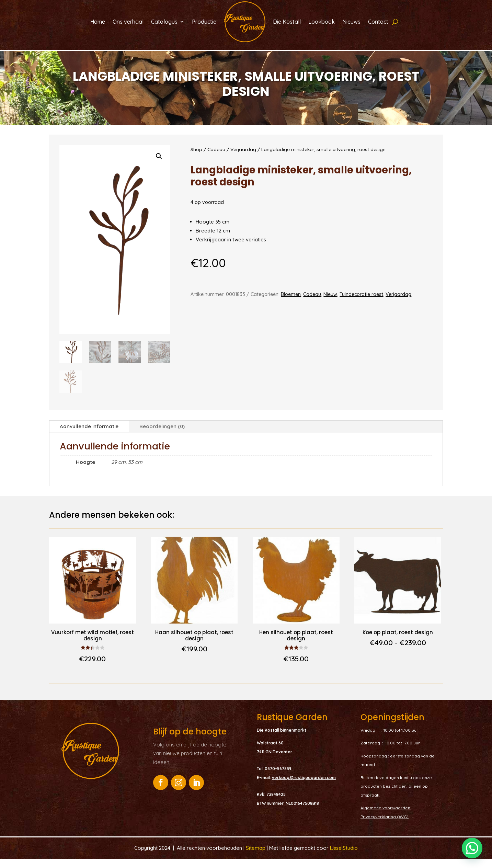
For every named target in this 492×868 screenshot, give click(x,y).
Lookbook (322, 22)
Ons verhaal (128, 22)
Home (98, 22)
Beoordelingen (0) (162, 435)
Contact (378, 22)
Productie (204, 22)
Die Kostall (287, 22)
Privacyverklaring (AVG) (385, 826)
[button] (159, 165)
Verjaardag (243, 158)
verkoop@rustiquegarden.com (304, 786)
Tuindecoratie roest (361, 303)
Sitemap (256, 857)
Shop (196, 158)
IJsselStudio (344, 857)
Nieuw (330, 303)
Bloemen (291, 303)
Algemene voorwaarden (385, 817)
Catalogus (164, 22)
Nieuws (351, 22)
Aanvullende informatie (89, 435)
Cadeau (216, 158)
